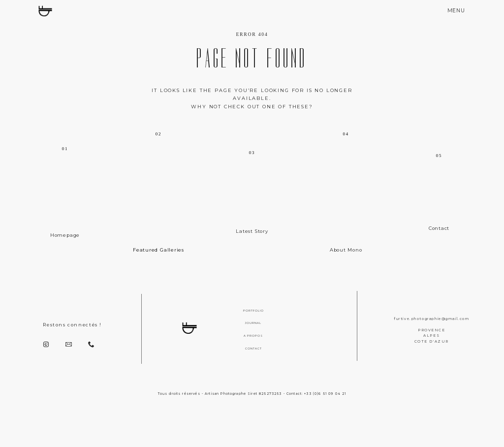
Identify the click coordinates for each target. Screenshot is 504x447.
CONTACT (253, 349)
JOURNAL (253, 323)
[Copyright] (252, 432)
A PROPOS (253, 336)
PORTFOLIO (253, 311)
